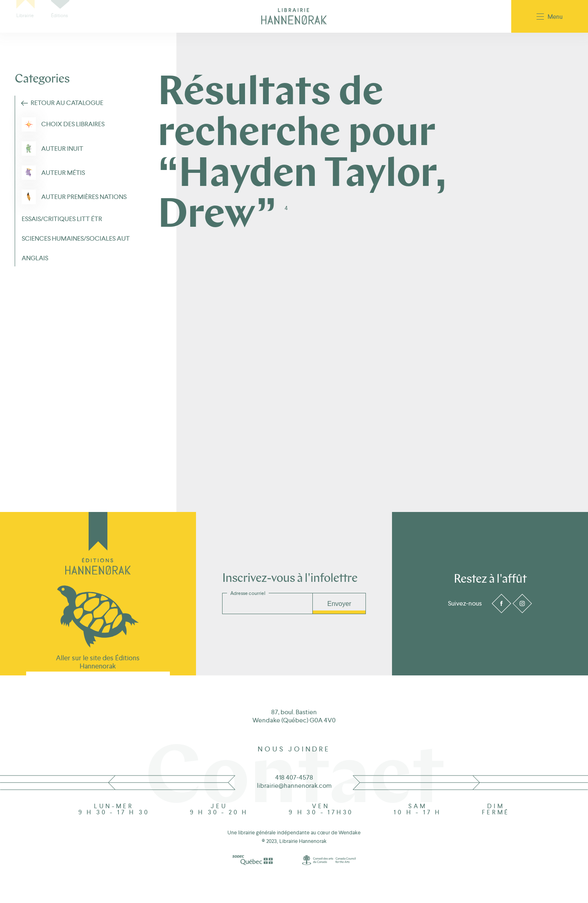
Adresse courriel (248, 593)
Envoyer (339, 604)
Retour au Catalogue (67, 103)
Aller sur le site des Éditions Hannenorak (98, 662)
